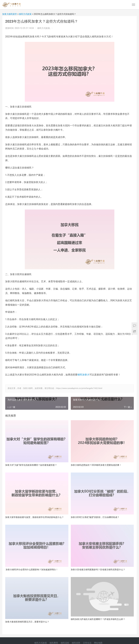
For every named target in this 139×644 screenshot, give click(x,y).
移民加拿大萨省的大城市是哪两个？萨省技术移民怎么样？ (98, 619)
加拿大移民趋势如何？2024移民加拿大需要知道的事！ (96, 465)
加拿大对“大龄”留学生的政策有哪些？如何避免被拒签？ (31, 465)
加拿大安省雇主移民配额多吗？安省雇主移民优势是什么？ (98, 570)
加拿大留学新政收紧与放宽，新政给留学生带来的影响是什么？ (34, 517)
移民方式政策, (44, 28)
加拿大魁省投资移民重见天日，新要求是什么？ (27, 622)
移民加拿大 (83, 375)
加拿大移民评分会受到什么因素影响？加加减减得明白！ (32, 570)
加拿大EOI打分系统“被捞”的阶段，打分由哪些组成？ (95, 517)
